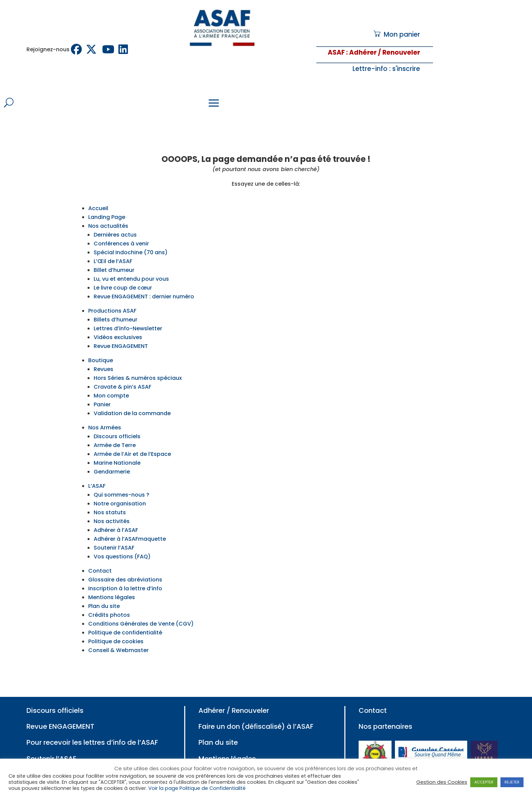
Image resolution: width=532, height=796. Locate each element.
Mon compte (111, 386)
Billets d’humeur (116, 310)
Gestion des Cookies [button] (442, 782)
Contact (100, 561)
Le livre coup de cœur (123, 278)
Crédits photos (109, 605)
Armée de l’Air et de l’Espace (132, 445)
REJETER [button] (512, 782)
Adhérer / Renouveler (234, 701)
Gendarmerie (112, 462)
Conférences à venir (121, 234)
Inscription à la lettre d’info (125, 579)
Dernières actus (115, 225)
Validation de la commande (132, 404)
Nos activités (112, 512)
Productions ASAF (112, 301)
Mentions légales (112, 588)
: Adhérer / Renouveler (382, 52)
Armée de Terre (115, 436)
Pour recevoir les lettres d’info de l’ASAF (92, 733)
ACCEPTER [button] (484, 782)
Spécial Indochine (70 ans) (131, 243)
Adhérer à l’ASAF (116, 521)
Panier (102, 395)
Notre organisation (120, 494)
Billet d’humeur (114, 261)
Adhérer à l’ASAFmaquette (130, 529)
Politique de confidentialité (125, 623)
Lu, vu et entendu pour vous (131, 269)
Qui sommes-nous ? (121, 485)
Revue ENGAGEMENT (121, 337)
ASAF (336, 52)
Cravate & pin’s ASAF (122, 377)
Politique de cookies (116, 632)
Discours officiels (117, 427)
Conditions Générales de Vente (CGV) (141, 614)
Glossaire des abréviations (125, 570)
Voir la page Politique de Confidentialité (197, 788)
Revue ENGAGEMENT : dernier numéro (144, 287)
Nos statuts (110, 503)
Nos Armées (105, 418)
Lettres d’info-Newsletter (128, 319)
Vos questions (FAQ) (122, 547)
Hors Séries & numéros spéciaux (138, 368)
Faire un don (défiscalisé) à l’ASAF (256, 717)
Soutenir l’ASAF (114, 538)
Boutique (101, 351)
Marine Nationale (117, 453)
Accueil (98, 199)
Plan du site (104, 597)
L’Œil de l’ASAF (113, 252)
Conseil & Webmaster (118, 641)
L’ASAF (97, 476)
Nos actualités (108, 216)
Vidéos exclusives (118, 328)
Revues (103, 360)
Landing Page (107, 208)
